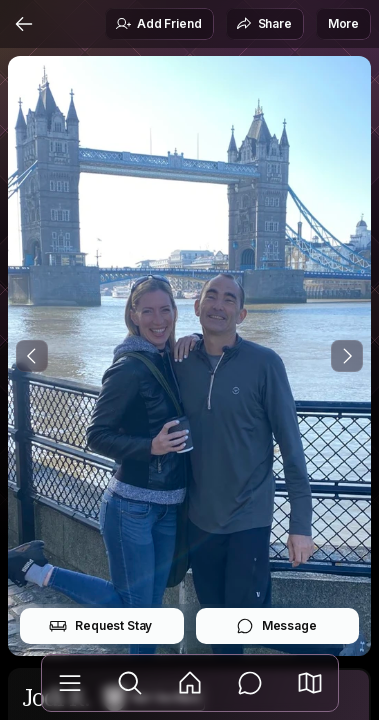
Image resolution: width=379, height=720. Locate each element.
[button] (310, 683)
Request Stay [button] (100, 626)
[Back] (24, 24)
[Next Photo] (347, 356)
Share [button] (264, 24)
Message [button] (276, 626)
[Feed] (190, 683)
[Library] (70, 683)
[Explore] (130, 683)
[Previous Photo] (32, 356)
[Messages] (250, 683)
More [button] (343, 23)
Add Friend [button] (158, 24)
